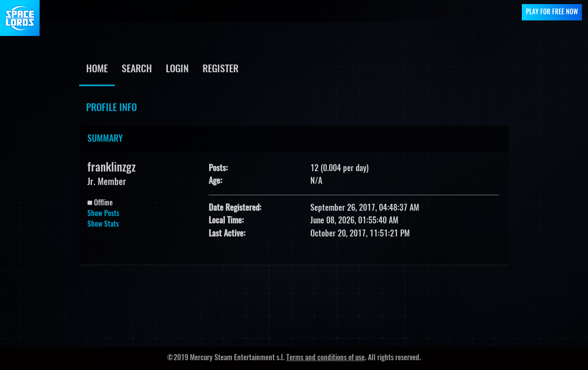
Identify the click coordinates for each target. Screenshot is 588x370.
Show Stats (103, 225)
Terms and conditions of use (325, 358)
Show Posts (103, 214)
